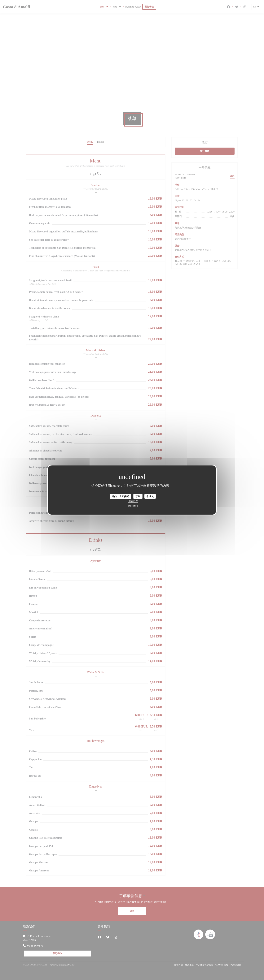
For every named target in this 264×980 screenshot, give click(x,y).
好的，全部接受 (120, 496)
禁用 (138, 496)
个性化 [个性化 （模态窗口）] (150, 496)
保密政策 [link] (133, 501)
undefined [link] (133, 506)
